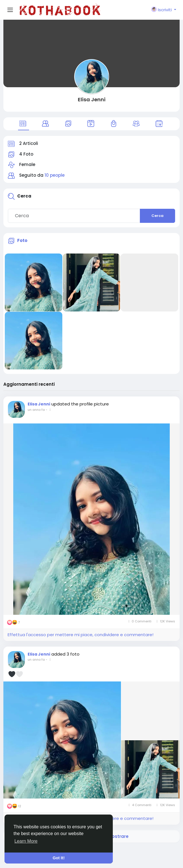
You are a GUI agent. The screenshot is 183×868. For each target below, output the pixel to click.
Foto (22, 240)
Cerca (157, 216)
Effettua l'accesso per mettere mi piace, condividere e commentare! (81, 635)
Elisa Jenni (92, 99)
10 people (55, 175)
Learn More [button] (26, 841)
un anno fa (36, 410)
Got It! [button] (59, 858)
